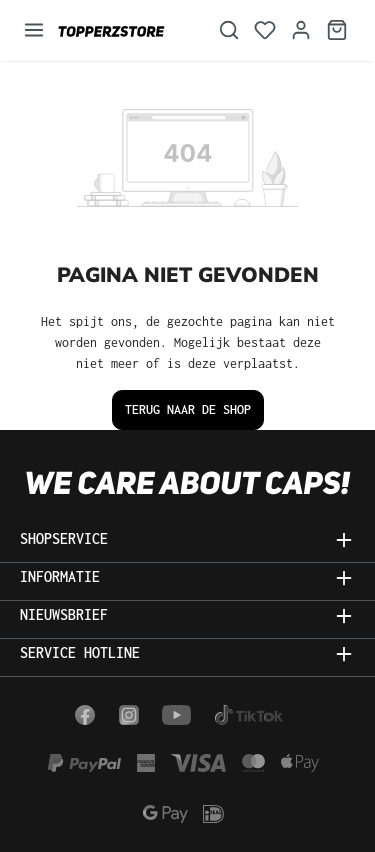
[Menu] (34, 30)
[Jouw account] (301, 30)
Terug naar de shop (188, 409)
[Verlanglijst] (265, 30)
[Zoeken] (229, 30)
